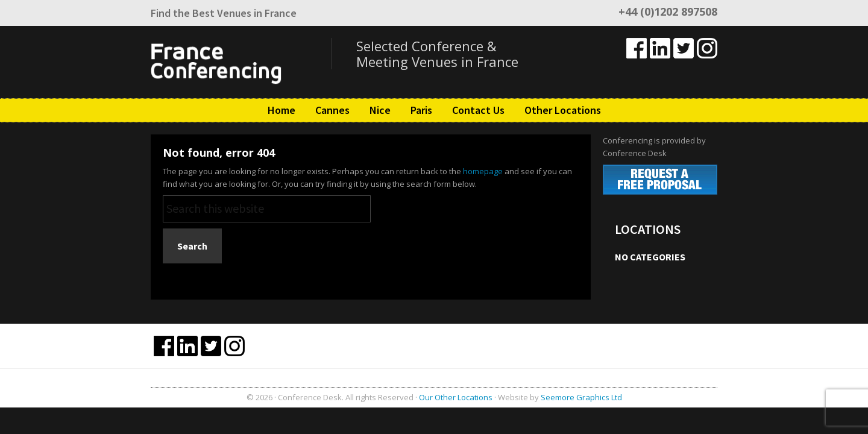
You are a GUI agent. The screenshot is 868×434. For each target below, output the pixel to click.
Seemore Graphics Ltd (581, 397)
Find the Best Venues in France (224, 13)
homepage (483, 171)
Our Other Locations (456, 397)
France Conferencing (241, 62)
